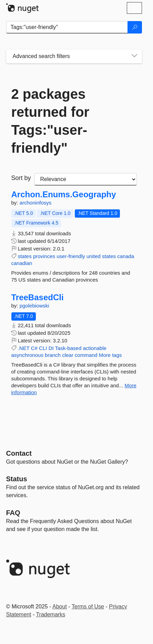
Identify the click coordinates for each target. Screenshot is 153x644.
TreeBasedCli (38, 297)
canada (126, 256)
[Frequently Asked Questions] (13, 513)
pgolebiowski (34, 306)
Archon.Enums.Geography (64, 195)
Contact (19, 453)
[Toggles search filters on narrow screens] (134, 56)
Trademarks (50, 614)
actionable (94, 348)
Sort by (21, 178)
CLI (43, 348)
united (94, 256)
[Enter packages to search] (67, 27)
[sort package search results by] (86, 179)
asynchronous (27, 355)
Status (17, 479)
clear (68, 355)
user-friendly (71, 256)
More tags (110, 355)
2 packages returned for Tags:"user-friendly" (50, 121)
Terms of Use (88, 607)
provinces (44, 256)
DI (51, 348)
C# (34, 348)
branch (53, 355)
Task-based (68, 348)
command (86, 355)
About (60, 607)
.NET (24, 348)
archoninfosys (36, 203)
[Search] (135, 27)
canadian (22, 263)
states (25, 256)
